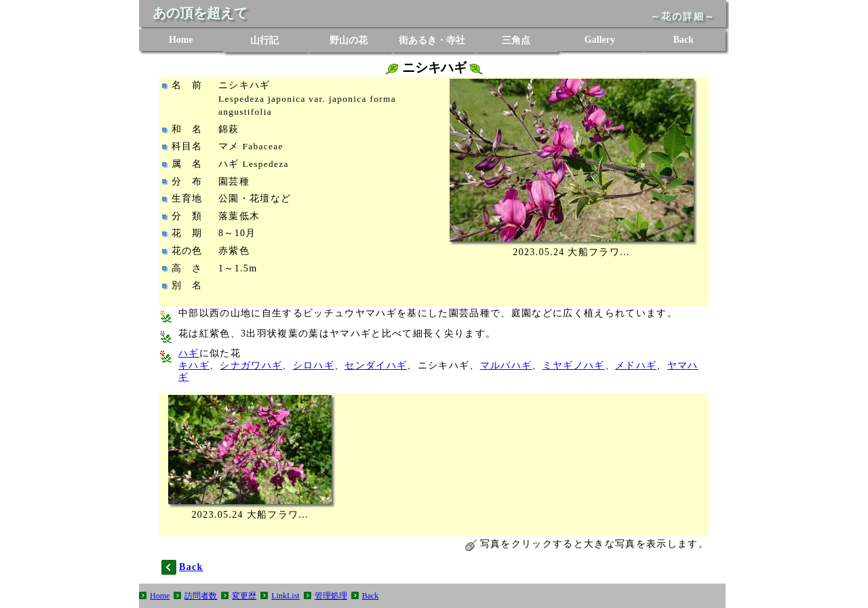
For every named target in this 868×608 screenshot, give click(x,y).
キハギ (194, 365)
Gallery (600, 40)
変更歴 (244, 596)
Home (181, 40)
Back (684, 40)
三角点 (516, 40)
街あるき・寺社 (432, 40)
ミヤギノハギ (574, 365)
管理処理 (331, 596)
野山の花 (349, 40)
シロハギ (314, 365)
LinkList (285, 596)
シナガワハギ (251, 365)
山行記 (264, 40)
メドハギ (636, 365)
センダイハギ (376, 365)
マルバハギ (506, 365)
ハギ (189, 353)
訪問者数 (201, 596)
